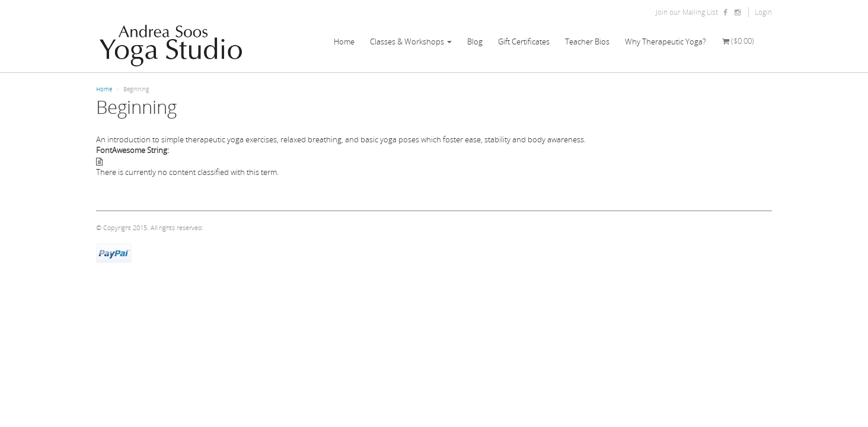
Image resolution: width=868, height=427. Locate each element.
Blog (475, 42)
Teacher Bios (587, 42)
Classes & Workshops (411, 42)
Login (763, 12)
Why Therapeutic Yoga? (665, 42)
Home (344, 42)
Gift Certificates (524, 42)
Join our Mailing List (687, 12)
